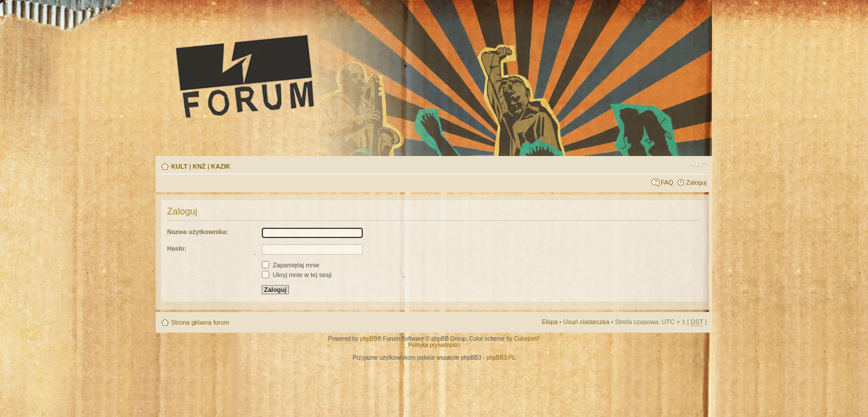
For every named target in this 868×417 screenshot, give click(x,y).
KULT (179, 166)
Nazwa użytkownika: (197, 232)
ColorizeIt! (527, 339)
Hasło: (177, 248)
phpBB (369, 339)
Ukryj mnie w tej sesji (297, 275)
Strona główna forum (200, 322)
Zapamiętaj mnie (290, 265)
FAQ (667, 182)
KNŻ (199, 166)
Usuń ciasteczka (586, 322)
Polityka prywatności (434, 345)
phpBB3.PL (501, 358)
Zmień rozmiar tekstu (698, 164)
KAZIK (221, 166)
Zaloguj (696, 182)
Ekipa (550, 322)
